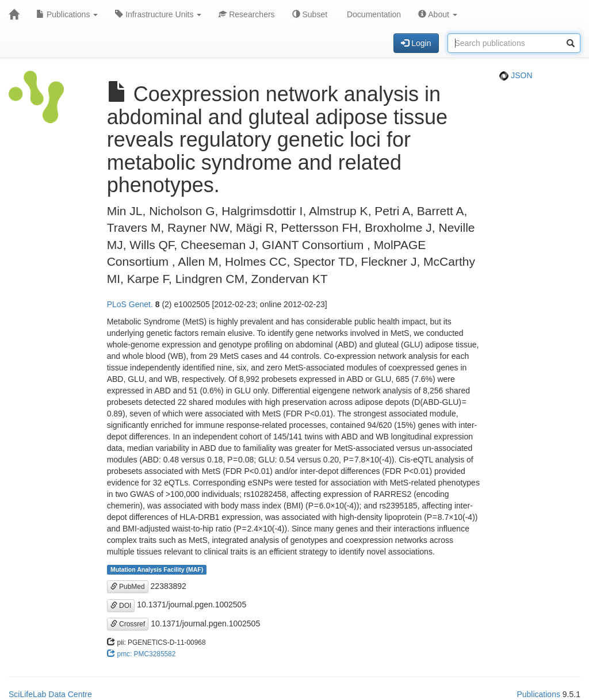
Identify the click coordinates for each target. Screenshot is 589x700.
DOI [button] (121, 606)
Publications (67, 14)
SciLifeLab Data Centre (50, 694)
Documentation (373, 14)
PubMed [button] (128, 587)
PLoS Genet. (130, 304)
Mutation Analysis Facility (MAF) (157, 569)
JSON (516, 75)
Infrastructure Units (158, 14)
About (438, 14)
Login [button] (416, 43)
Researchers (246, 14)
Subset (310, 14)
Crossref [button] (128, 624)
